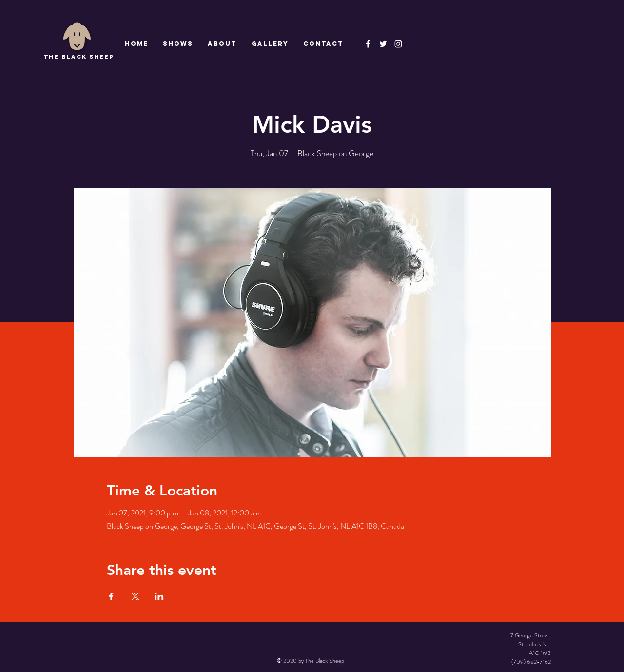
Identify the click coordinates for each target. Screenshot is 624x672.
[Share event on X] (135, 596)
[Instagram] (398, 44)
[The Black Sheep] (383, 44)
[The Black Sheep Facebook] (368, 44)
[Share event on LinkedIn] (159, 596)
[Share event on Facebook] (111, 596)
